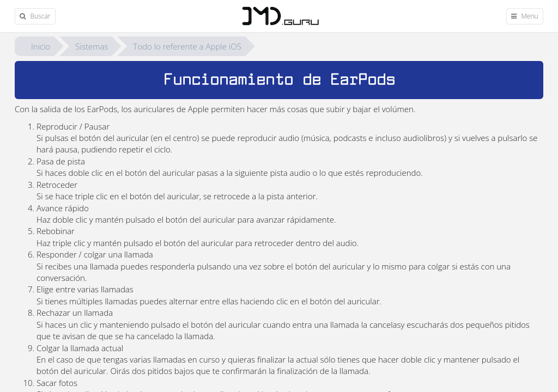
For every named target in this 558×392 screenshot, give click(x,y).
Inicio (41, 46)
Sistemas (92, 46)
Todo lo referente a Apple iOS (187, 46)
